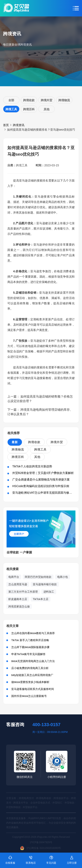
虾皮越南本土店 (18, 599)
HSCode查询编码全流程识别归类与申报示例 (41, 486)
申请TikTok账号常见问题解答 (28, 654)
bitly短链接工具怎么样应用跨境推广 (32, 675)
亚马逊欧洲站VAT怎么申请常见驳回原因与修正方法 (45, 493)
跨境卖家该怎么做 (19, 606)
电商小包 (63, 577)
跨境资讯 (19, 125)
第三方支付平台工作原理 (23, 592)
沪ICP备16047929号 (41, 842)
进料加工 (49, 592)
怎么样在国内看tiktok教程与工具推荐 (33, 633)
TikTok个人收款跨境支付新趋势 (32, 466)
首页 (6, 125)
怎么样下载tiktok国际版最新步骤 (30, 647)
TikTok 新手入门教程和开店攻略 (30, 640)
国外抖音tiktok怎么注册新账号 (29, 696)
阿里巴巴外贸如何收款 (38, 577)
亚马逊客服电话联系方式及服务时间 (33, 689)
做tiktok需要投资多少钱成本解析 (30, 682)
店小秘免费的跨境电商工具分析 (30, 668)
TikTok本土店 (41, 599)
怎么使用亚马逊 (18, 584)
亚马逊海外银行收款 (45, 584)
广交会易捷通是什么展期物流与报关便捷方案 (41, 479)
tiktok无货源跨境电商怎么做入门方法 (33, 661)
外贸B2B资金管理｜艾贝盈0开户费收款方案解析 (43, 473)
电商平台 (14, 577)
